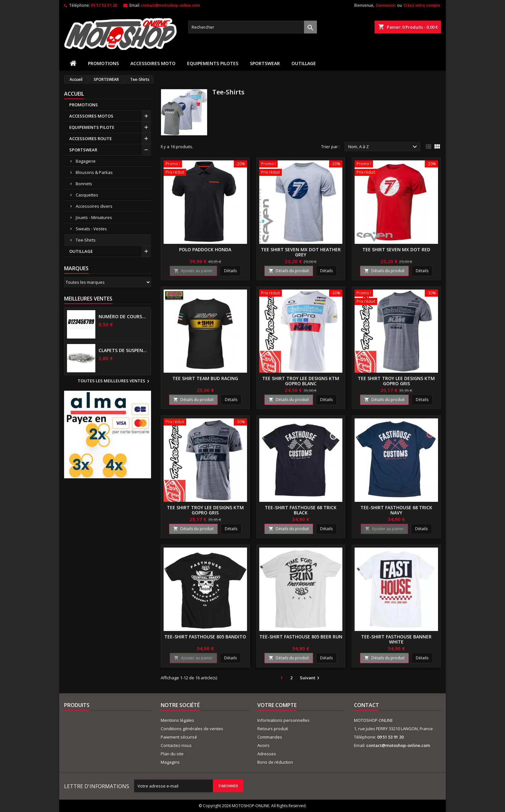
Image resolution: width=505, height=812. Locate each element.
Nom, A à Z (383, 147)
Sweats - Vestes (91, 229)
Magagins (170, 762)
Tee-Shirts (86, 240)
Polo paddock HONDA (205, 249)
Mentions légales (177, 720)
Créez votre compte (422, 5)
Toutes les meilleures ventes (114, 381)
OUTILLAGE (304, 63)
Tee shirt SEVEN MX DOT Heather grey (301, 252)
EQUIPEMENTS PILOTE (92, 127)
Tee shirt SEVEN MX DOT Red (396, 249)
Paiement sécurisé (179, 737)
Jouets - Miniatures (94, 217)
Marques (76, 268)
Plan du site (172, 754)
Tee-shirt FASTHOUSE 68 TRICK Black (301, 510)
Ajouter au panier (193, 271)
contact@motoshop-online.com (171, 5)
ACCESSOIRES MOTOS (91, 116)
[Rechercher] (252, 27)
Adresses (267, 754)
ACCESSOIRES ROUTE (91, 139)
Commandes (270, 737)
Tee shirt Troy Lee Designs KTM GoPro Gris (396, 381)
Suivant (310, 678)
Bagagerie (86, 161)
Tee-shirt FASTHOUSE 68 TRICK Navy (396, 510)
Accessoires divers (94, 206)
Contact (367, 705)
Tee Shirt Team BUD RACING (205, 378)
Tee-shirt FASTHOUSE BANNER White (396, 639)
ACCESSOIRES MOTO (153, 63)
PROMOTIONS (103, 63)
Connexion (386, 5)
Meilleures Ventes (88, 299)
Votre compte (277, 705)
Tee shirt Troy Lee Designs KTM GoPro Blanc (301, 381)
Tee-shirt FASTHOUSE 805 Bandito (205, 637)
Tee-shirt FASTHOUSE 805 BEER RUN (301, 637)
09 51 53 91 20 (104, 5)
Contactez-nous (176, 745)
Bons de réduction (275, 762)
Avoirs (263, 745)
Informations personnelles (283, 720)
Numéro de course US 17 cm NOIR (123, 317)
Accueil (74, 94)
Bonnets (84, 184)
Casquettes (87, 195)
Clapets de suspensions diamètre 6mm (123, 350)
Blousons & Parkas (94, 172)
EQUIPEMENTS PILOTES (213, 63)
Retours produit (273, 729)
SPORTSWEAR (265, 63)
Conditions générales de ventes (192, 729)
